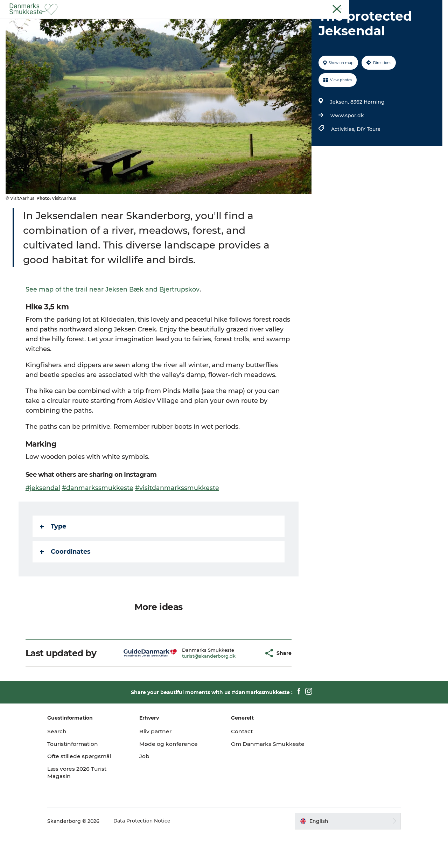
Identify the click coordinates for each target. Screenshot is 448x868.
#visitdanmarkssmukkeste (178, 521)
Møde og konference (174, 777)
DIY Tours (368, 162)
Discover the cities (230, 23)
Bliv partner (162, 765)
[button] (245, 687)
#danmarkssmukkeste (99, 521)
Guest (412, 7)
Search (69, 765)
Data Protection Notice (154, 854)
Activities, (343, 162)
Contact (433, 7)
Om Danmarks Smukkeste (252, 781)
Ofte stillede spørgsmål (92, 789)
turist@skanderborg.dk (196, 689)
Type (53, 560)
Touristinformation (85, 777)
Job (150, 789)
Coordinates (66, 585)
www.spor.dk (346, 149)
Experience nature (171, 23)
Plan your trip (283, 23)
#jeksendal (43, 521)
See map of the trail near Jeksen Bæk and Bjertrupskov (113, 323)
